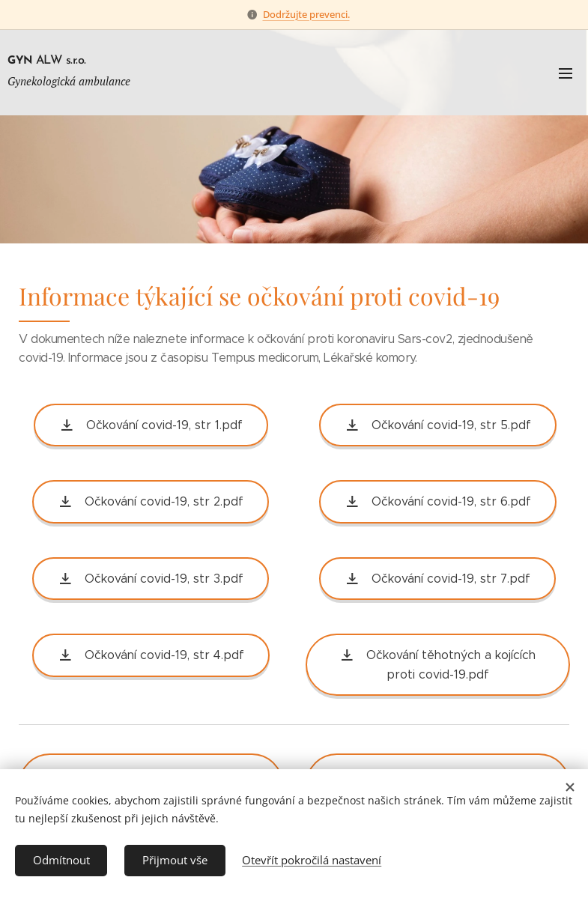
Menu (566, 73)
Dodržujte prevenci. (306, 14)
